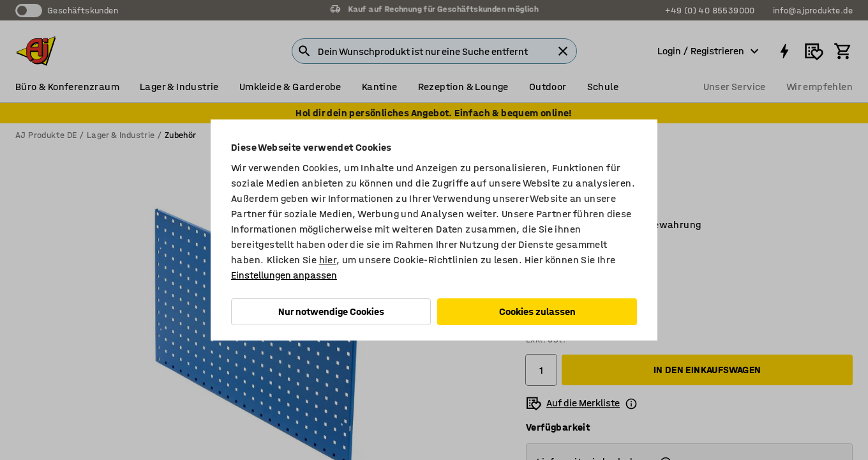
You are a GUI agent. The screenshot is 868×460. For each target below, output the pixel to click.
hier (328, 260)
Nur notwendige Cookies (331, 311)
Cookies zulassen (537, 311)
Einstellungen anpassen (284, 275)
